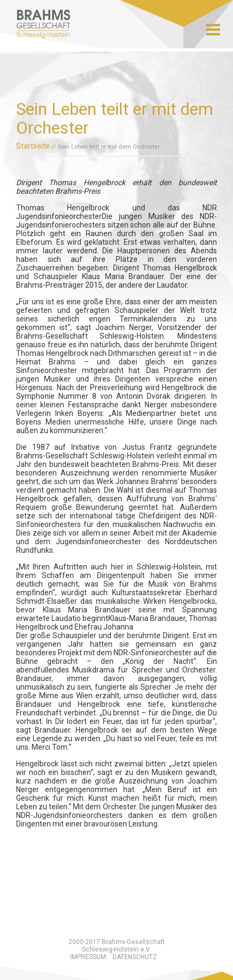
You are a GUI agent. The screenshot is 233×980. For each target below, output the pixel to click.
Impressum (88, 957)
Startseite (33, 146)
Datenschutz (135, 957)
